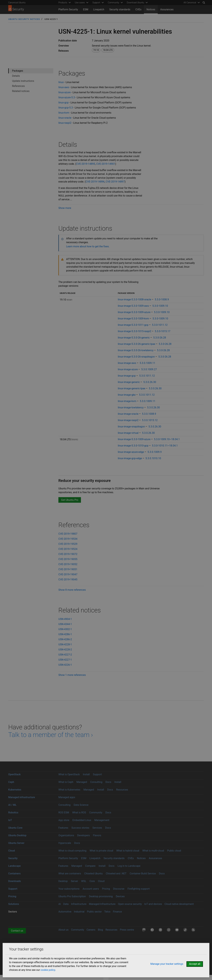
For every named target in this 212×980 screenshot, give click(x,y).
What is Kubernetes (69, 790)
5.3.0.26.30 (150, 382)
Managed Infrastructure (102, 904)
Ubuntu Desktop (17, 835)
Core (92, 881)
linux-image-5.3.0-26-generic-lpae (136, 344)
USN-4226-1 (65, 665)
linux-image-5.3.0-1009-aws (133, 306)
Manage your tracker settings (167, 964)
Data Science (81, 805)
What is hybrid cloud (128, 851)
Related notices (21, 91)
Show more (65, 208)
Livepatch (99, 9)
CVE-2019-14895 (86, 164)
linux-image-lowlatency (131, 407)
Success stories (80, 828)
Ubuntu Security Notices (24, 19)
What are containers (70, 874)
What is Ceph (66, 782)
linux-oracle (65, 118)
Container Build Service (143, 874)
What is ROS (79, 813)
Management (102, 820)
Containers (14, 874)
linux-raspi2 (65, 123)
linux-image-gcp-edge (130, 458)
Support (97, 774)
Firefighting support (139, 889)
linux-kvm (64, 113)
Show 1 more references (72, 675)
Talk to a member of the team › (51, 735)
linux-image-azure (128, 369)
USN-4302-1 (65, 629)
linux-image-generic (129, 382)
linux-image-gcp (127, 376)
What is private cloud (101, 851)
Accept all (195, 964)
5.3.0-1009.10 (160, 306)
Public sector (94, 912)
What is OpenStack (69, 774)
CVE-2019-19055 (68, 559)
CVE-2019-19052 (68, 564)
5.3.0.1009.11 (147, 363)
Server (75, 881)
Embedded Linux (82, 820)
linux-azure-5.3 (67, 97)
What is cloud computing (72, 851)
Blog (100, 930)
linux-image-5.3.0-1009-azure (134, 312)
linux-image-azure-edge (131, 452)
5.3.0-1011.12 (160, 325)
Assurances (167, 9)
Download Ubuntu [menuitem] (136, 3)
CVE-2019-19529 (68, 544)
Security (13, 858)
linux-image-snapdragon (131, 427)
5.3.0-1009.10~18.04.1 (167, 439)
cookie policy (48, 970)
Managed (82, 782)
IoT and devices (153, 904)
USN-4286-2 (65, 639)
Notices (151, 9)
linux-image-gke (127, 395)
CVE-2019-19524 (68, 549)
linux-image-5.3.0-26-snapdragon (136, 357)
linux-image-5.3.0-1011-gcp (133, 325)
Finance (117, 912)
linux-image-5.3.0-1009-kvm (133, 319)
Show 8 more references (72, 590)
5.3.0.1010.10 (153, 458)
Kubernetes (15, 790)
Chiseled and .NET (116, 874)
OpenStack (14, 774)
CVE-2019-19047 (68, 574)
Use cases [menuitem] (80, 3)
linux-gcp (63, 103)
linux (61, 82)
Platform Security (68, 9)
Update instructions (23, 81)
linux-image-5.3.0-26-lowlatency (136, 350)
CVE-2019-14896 (95, 182)
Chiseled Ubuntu (93, 874)
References (18, 86)
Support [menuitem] (96, 3)
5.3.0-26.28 (160, 338)
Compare (90, 866)
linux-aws (64, 87)
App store (64, 820)
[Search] (204, 3)
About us (63, 930)
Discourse (119, 889)
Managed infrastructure (22, 797)
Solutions (14, 904)
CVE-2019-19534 (68, 539)
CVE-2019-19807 (68, 534)
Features (63, 828)
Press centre (127, 930)
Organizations (66, 835)
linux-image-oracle (128, 414)
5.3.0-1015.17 (162, 331)
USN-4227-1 (65, 660)
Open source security (130, 904)
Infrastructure (79, 904)
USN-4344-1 (65, 624)
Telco (107, 912)
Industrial (79, 912)
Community (96, 813)
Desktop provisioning (101, 896)
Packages (18, 71)
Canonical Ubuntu (17, 3)
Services (97, 828)
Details (16, 76)
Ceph (11, 782)
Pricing (106, 889)
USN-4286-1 (65, 634)
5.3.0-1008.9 (162, 299)
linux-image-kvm (127, 401)
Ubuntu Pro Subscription (72, 896)
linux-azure (65, 92)
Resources (122, 790)
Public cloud (174, 851)
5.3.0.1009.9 (155, 452)
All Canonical (190, 3)
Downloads (15, 881)
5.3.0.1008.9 (149, 414)
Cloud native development (179, 904)
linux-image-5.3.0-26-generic (134, 338)
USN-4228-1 (65, 644)
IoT (10, 820)
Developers (84, 835)
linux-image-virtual (128, 433)
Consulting (96, 782)
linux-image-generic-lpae (131, 388)
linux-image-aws (127, 363)
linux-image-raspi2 (128, 420)
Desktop (63, 881)
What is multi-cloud (153, 851)
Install (86, 774)
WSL (84, 881)
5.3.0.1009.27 (149, 369)
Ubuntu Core (15, 828)
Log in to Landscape (129, 866)
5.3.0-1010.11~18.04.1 (165, 446)
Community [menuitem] (113, 3)
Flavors (97, 835)
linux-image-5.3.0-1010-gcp (133, 446)
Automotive (65, 912)
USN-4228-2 (65, 650)
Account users (91, 889)
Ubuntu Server (16, 843)
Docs (108, 782)
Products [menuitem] (63, 3)
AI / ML (12, 805)
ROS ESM (64, 813)
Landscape (14, 866)
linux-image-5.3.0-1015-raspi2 (134, 331)
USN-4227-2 (65, 655)
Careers (91, 930)
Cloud (12, 851)
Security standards (120, 9)
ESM (86, 9)
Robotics (13, 813)
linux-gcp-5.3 (66, 108)
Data (66, 904)
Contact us (17, 931)
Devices (120, 896)
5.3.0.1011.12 (147, 376)
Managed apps (67, 797)
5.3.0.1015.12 (150, 420)
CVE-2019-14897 (115, 182)
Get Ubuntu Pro (70, 500)
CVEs (138, 9)
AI (60, 904)
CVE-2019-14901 (106, 164)
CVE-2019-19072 (68, 554)
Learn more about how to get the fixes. (88, 246)
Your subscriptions (69, 889)
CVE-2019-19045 (68, 580)
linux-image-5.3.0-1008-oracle (134, 299)
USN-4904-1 (65, 619)
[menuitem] (191, 3)
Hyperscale (65, 843)
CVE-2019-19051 (68, 569)
